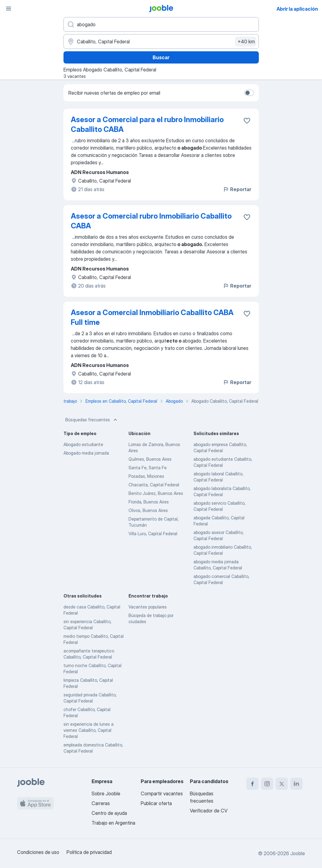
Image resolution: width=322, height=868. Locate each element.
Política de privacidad (89, 852)
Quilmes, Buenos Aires (150, 459)
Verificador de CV (209, 811)
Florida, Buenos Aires (149, 502)
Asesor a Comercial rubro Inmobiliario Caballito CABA (151, 221)
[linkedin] (296, 784)
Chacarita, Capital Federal (154, 485)
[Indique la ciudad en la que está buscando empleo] (161, 42)
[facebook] (252, 784)
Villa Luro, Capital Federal (153, 534)
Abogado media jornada (86, 453)
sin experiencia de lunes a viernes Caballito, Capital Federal (89, 730)
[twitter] (282, 784)
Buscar (161, 57)
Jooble (298, 853)
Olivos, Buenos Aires (148, 510)
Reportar (237, 189)
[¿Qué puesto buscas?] (161, 24)
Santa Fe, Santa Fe (148, 468)
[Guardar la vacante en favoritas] (247, 121)
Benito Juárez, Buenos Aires (156, 493)
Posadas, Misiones (146, 476)
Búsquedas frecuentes (92, 420)
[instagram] (267, 784)
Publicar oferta (156, 803)
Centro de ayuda (109, 813)
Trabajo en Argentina (113, 823)
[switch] (249, 93)
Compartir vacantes (162, 794)
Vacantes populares (148, 607)
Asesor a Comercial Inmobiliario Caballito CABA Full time (152, 317)
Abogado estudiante (83, 444)
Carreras (101, 803)
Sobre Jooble (106, 794)
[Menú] (9, 9)
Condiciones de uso (38, 852)
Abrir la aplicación (297, 9)
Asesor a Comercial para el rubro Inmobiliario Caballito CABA (147, 124)
